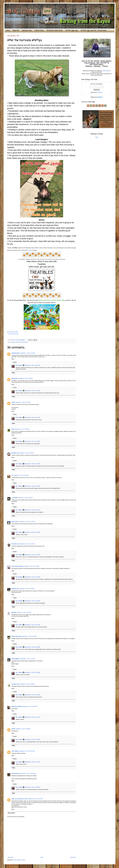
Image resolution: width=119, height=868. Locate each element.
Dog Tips (13, 342)
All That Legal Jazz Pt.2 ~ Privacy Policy (94, 31)
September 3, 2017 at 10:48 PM (32, 787)
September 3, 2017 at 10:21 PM (32, 510)
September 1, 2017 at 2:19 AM (28, 353)
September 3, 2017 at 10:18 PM (32, 464)
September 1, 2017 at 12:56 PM (27, 589)
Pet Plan (30, 250)
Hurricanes (18, 342)
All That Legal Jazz (72, 31)
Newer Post (10, 857)
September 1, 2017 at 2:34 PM (29, 636)
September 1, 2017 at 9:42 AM (25, 498)
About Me (16, 31)
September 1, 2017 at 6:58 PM (30, 706)
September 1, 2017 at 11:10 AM (27, 522)
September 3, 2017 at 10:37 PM (32, 625)
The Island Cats (15, 684)
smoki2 (13, 402)
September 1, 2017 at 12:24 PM (31, 566)
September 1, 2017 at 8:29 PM (23, 729)
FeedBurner (100, 92)
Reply (13, 359)
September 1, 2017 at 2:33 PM (24, 612)
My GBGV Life (15, 453)
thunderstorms (24, 342)
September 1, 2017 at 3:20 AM (25, 378)
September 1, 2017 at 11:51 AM (27, 544)
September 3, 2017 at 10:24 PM (32, 532)
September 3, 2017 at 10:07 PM (32, 418)
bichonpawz (15, 378)
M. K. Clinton (19, 365)
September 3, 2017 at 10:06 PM (32, 391)
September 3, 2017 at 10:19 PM (32, 486)
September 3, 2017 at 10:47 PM (32, 762)
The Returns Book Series (55, 31)
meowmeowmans (16, 773)
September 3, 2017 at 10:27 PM (32, 555)
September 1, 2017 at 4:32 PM (28, 659)
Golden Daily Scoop (17, 636)
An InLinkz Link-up (13, 334)
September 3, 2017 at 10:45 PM (32, 740)
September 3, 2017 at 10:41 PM (32, 717)
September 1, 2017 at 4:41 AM (23, 402)
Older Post (73, 857)
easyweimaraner (16, 353)
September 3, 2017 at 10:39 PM (32, 673)
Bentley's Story (27, 31)
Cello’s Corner (15, 522)
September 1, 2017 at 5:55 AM (26, 453)
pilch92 (13, 729)
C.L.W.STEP (14, 498)
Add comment (11, 813)
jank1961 (14, 612)
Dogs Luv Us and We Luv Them (19, 799)
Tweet (97, 137)
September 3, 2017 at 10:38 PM (32, 647)
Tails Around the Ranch (17, 566)
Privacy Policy (106, 71)
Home (8, 31)
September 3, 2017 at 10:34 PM (32, 601)
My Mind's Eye (15, 589)
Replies (15, 362)
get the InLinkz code (12, 332)
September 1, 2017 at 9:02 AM (21, 475)
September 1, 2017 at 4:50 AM (22, 429)
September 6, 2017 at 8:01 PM (35, 799)
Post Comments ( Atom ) (20, 860)
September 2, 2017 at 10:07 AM (27, 751)
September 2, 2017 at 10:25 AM (28, 773)
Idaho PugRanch (16, 659)
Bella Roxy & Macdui (17, 706)
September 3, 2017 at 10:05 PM (32, 365)
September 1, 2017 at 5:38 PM (27, 684)
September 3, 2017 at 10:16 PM (32, 441)
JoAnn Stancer (15, 751)
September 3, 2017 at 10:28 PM (32, 577)
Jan (12, 475)
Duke (13, 429)
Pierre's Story (39, 31)
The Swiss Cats (15, 544)
